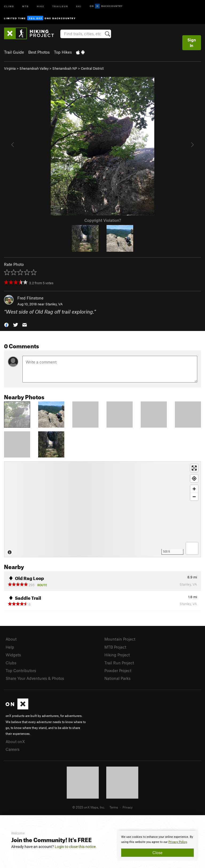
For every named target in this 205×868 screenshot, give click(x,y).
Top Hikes (63, 52)
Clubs (11, 663)
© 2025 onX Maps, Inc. (89, 807)
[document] (157, 846)
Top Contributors (21, 670)
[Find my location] (194, 478)
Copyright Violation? (103, 220)
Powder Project (118, 670)
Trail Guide (14, 52)
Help (10, 647)
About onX (15, 741)
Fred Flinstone (30, 298)
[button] (6, 324)
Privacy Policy (178, 842)
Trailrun (60, 6)
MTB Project (115, 647)
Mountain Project (120, 639)
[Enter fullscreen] (194, 468)
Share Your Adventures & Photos (35, 678)
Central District (92, 68)
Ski (79, 6)
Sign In (192, 43)
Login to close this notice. (76, 847)
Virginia (10, 68)
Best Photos (39, 52)
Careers (13, 749)
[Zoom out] (194, 497)
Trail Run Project (119, 663)
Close (157, 853)
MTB (25, 6)
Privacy (128, 807)
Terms (114, 807)
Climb (9, 6)
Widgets (13, 655)
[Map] (102, 509)
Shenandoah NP (65, 68)
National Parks (117, 678)
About (11, 639)
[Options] (192, 548)
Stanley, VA (54, 304)
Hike (41, 6)
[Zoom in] (194, 489)
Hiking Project (117, 655)
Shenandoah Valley (34, 68)
